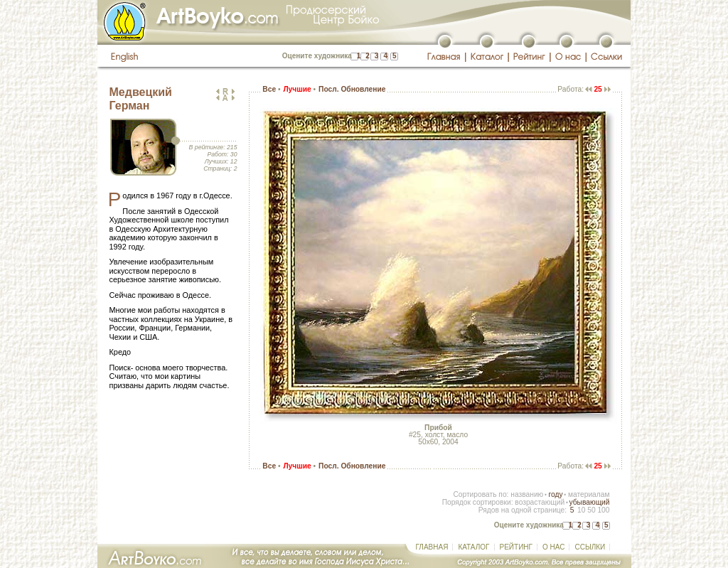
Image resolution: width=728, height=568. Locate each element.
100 (603, 510)
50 (591, 510)
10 (581, 510)
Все (269, 89)
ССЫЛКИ (590, 547)
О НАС (553, 547)
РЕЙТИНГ (516, 547)
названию (527, 494)
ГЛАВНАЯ (432, 547)
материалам (589, 494)
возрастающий (540, 502)
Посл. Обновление (352, 89)
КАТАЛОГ (473, 547)
